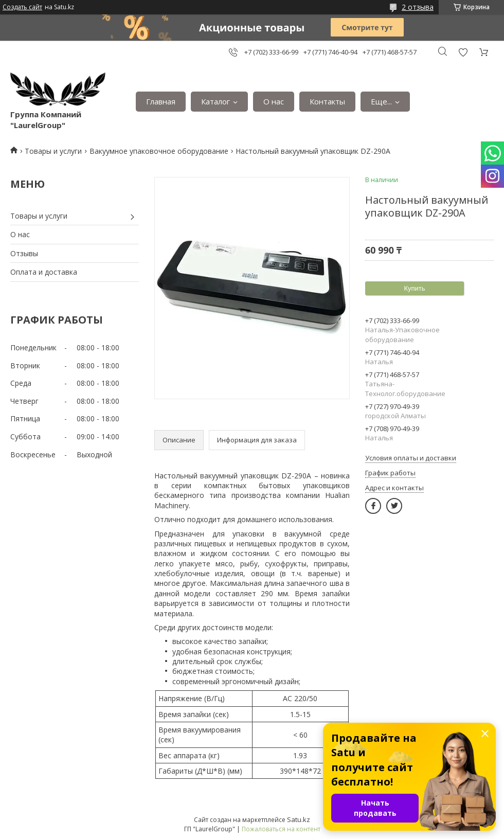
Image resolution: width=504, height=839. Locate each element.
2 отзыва (418, 7)
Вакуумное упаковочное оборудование (159, 151)
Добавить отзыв (463, 52)
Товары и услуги (53, 151)
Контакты (327, 101)
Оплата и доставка (44, 272)
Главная (161, 101)
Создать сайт (22, 7)
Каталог (215, 101)
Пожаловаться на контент (281, 829)
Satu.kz (299, 819)
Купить (414, 288)
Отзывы (24, 253)
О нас (274, 101)
